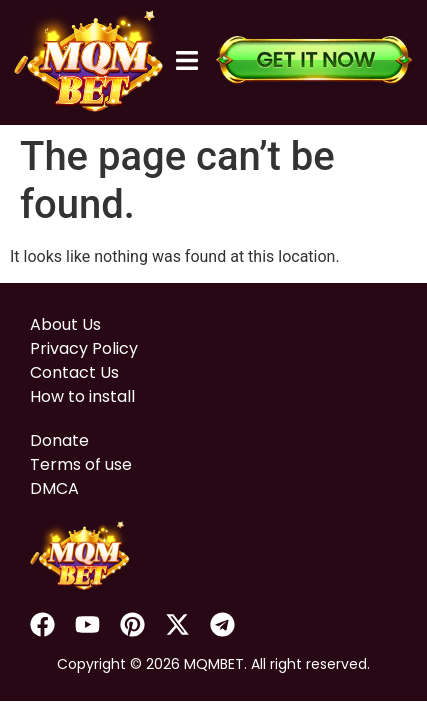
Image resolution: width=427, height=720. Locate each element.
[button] (187, 62)
